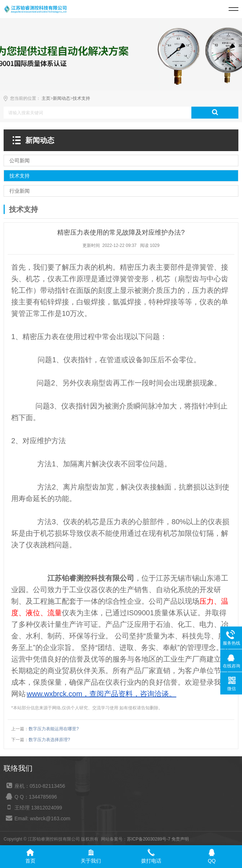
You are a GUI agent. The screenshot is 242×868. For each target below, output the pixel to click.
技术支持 (81, 98)
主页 (46, 98)
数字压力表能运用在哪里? (54, 729)
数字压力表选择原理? (49, 740)
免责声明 (180, 839)
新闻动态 (61, 98)
